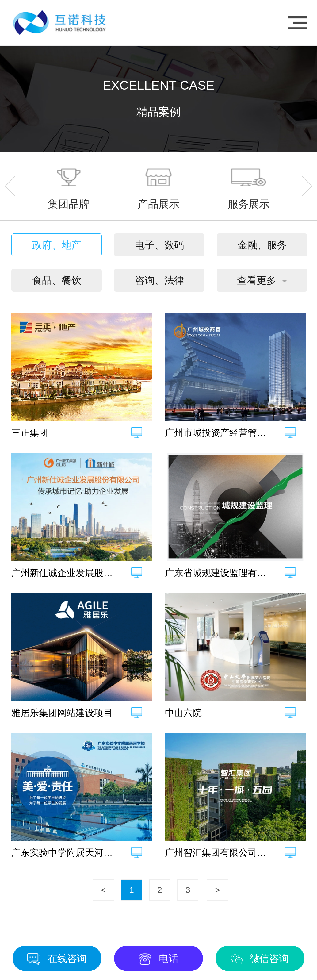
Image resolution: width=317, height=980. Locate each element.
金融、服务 (262, 245)
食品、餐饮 (57, 280)
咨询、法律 (159, 280)
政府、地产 (57, 245)
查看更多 (257, 280)
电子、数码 (159, 245)
